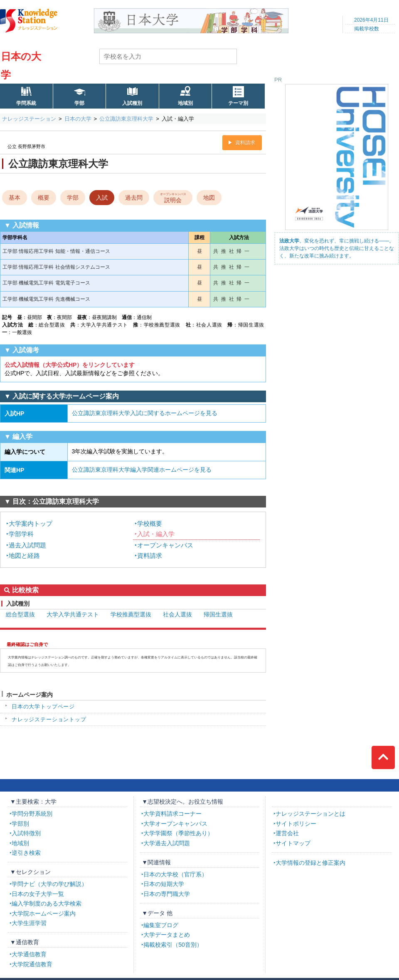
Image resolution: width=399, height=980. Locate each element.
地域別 (185, 103)
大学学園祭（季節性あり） (178, 833)
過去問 (134, 198)
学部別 (20, 824)
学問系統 (26, 103)
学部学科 (21, 534)
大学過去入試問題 (167, 843)
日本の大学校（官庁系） (175, 874)
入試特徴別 (26, 833)
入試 (102, 198)
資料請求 (245, 143)
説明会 (173, 197)
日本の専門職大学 (167, 894)
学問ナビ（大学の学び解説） (49, 884)
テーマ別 (238, 103)
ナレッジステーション (29, 119)
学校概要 (150, 523)
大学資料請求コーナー (172, 814)
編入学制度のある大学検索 (47, 903)
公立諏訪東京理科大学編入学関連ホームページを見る (142, 470)
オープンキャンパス (165, 545)
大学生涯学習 (29, 923)
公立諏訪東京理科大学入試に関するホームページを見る (145, 413)
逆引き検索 (26, 853)
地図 (209, 198)
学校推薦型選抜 (131, 614)
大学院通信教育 (32, 964)
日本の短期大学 (164, 884)
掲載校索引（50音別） (173, 945)
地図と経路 (24, 556)
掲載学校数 (367, 29)
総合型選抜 (20, 614)
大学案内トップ (31, 523)
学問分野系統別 (32, 814)
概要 (44, 198)
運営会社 (287, 833)
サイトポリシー (296, 824)
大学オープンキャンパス (175, 824)
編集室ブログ (161, 925)
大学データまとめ (167, 935)
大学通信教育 (29, 954)
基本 (15, 198)
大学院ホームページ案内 (44, 913)
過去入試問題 (27, 545)
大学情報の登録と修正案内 (310, 863)
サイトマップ (293, 843)
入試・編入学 (156, 534)
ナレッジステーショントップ (49, 719)
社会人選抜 (177, 614)
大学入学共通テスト (73, 614)
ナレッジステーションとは (310, 814)
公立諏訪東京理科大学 (126, 119)
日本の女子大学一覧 (38, 894)
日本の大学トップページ (43, 707)
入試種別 (132, 103)
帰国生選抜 (218, 614)
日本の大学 (78, 119)
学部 (79, 103)
